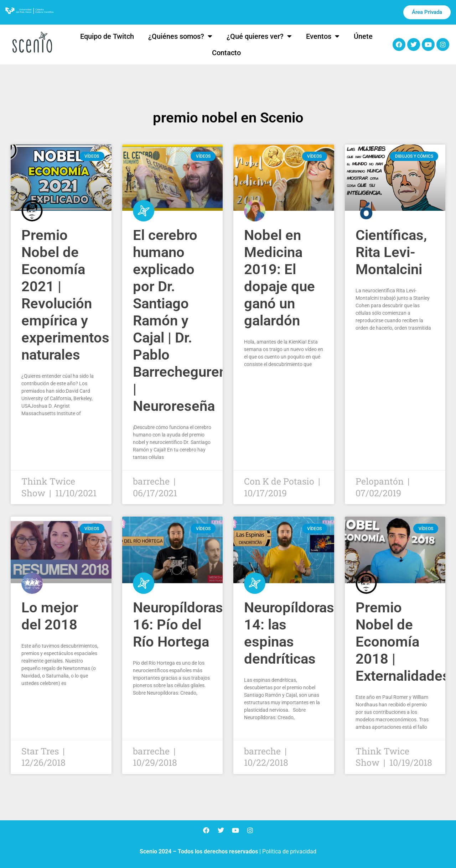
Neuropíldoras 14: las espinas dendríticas (289, 633)
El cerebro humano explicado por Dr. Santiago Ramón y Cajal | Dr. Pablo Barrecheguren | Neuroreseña (180, 321)
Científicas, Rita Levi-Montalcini (391, 252)
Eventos (323, 36)
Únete (363, 36)
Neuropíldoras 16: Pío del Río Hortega (178, 625)
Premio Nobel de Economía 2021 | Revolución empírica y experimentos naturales (65, 295)
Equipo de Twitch (107, 36)
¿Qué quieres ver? (259, 36)
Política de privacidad (289, 851)
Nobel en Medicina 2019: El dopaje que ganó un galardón (279, 278)
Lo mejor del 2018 (50, 616)
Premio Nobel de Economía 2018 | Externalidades (403, 642)
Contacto (226, 53)
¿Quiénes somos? (180, 36)
